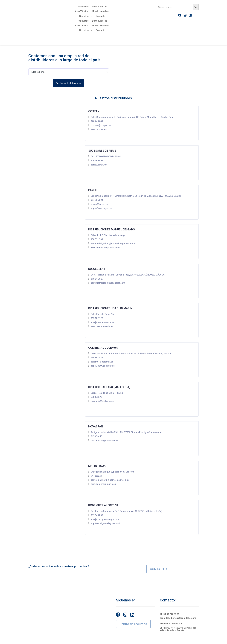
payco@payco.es (100, 204)
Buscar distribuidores (69, 83)
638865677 (96, 397)
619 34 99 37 (97, 279)
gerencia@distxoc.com (103, 401)
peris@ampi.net (99, 165)
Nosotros (84, 16)
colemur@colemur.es (102, 362)
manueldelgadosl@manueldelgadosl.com (113, 244)
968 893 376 (97, 358)
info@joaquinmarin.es (102, 322)
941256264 (96, 476)
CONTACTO (158, 569)
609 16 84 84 (97, 161)
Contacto (100, 16)
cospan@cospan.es (101, 125)
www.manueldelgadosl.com (105, 248)
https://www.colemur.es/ (103, 366)
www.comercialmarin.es (103, 484)
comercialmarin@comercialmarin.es (110, 480)
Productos (83, 7)
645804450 (96, 436)
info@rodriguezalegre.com (105, 519)
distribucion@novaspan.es (105, 441)
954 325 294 (97, 200)
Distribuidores (100, 7)
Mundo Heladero (101, 11)
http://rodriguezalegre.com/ (105, 523)
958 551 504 (97, 239)
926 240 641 (97, 121)
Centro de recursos (133, 624)
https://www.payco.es (101, 208)
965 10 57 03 (97, 318)
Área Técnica (82, 11)
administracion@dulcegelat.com (108, 283)
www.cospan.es (99, 129)
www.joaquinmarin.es (102, 326)
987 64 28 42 (97, 515)
